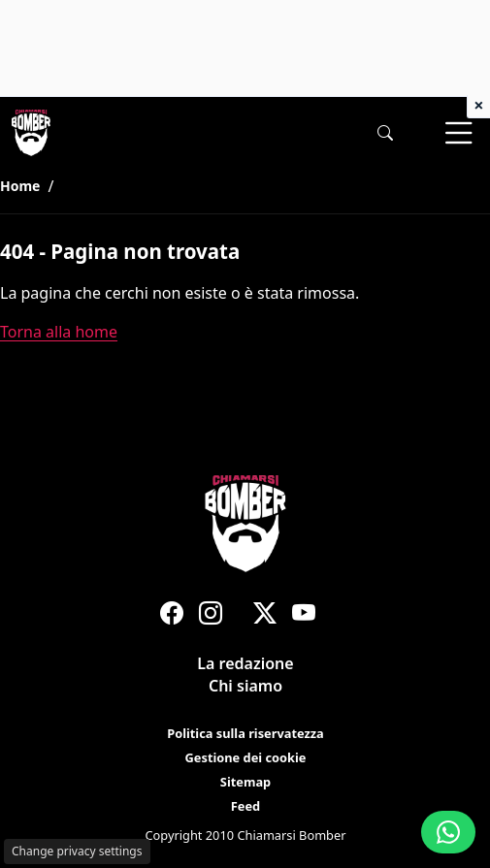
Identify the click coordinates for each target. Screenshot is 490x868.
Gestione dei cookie (245, 757)
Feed (245, 806)
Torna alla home (59, 332)
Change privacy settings (77, 851)
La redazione (245, 663)
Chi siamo (245, 687)
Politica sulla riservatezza (245, 733)
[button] (385, 133)
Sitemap (245, 782)
